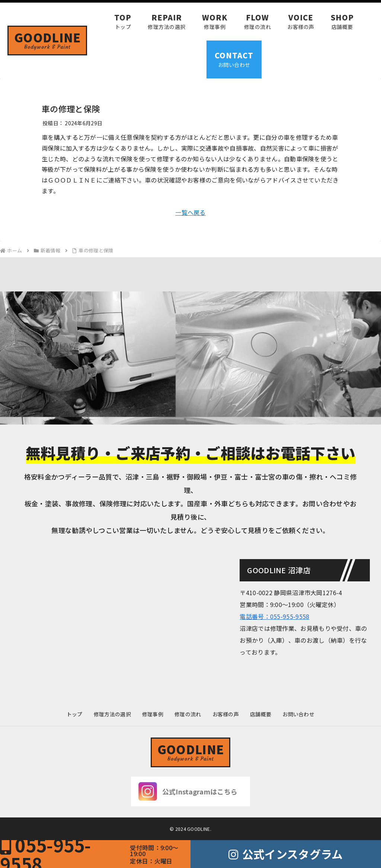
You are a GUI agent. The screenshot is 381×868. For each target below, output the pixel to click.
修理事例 (153, 714)
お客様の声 (226, 714)
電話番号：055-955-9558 (274, 616)
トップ (75, 714)
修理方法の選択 (112, 714)
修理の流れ (188, 714)
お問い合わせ (298, 714)
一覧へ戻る (190, 212)
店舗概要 (261, 714)
